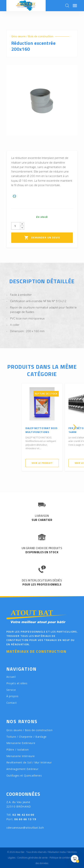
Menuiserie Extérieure (21, 743)
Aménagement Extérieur (22, 769)
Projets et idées (17, 683)
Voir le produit (42, 463)
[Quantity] (16, 226)
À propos (12, 696)
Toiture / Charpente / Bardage (26, 737)
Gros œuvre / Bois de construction (32, 36)
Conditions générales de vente (32, 858)
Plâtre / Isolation (18, 750)
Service (11, 690)
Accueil (11, 677)
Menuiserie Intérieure (21, 756)
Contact (12, 703)
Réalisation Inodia (57, 852)
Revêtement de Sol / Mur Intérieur (29, 762)
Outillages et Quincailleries (24, 775)
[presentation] (9, 427)
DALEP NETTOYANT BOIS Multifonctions (41, 430)
